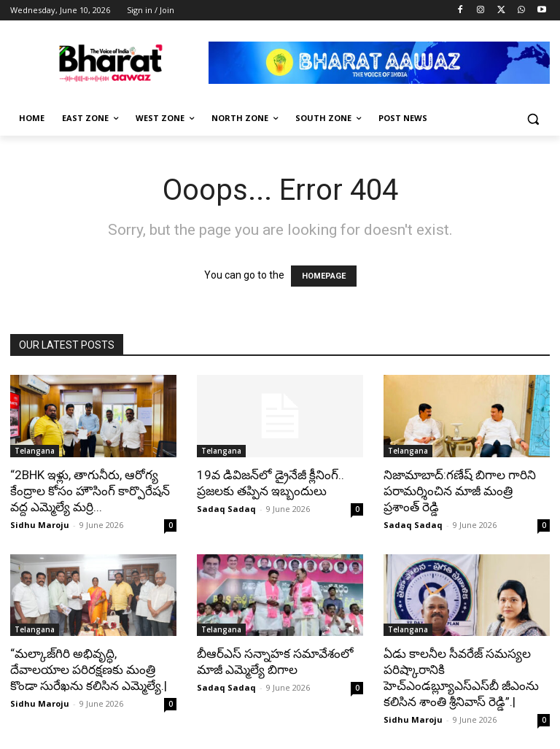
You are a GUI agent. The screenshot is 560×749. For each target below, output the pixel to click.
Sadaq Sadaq (226, 509)
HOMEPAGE (324, 276)
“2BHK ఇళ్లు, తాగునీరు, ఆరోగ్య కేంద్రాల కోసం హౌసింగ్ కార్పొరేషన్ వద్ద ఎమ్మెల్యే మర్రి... (90, 491)
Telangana (35, 451)
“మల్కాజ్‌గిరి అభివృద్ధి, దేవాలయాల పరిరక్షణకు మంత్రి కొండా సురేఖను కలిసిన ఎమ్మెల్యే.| (89, 670)
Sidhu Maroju (40, 525)
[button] (533, 119)
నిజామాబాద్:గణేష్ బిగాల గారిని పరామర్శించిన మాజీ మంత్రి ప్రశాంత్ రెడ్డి (460, 491)
